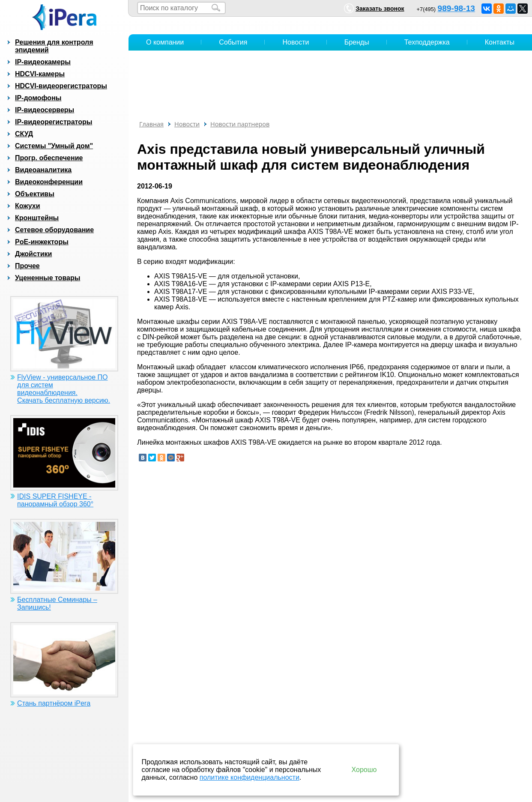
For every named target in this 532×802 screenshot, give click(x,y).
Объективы (35, 194)
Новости (296, 42)
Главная (151, 124)
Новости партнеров (240, 124)
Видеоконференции (49, 182)
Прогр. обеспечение (49, 158)
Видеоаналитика (43, 170)
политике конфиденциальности (250, 777)
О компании (165, 42)
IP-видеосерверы (45, 110)
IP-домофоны (38, 98)
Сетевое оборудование (54, 230)
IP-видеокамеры (43, 62)
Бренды (357, 42)
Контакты (500, 42)
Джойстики (33, 254)
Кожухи (28, 206)
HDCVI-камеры (40, 74)
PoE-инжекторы (42, 242)
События (233, 42)
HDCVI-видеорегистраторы (61, 86)
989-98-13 (456, 8)
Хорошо (364, 770)
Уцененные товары (48, 278)
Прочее (27, 266)
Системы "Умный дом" (54, 146)
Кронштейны (37, 218)
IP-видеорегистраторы (54, 122)
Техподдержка (427, 42)
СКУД (24, 134)
